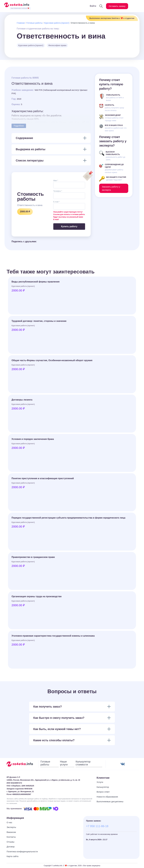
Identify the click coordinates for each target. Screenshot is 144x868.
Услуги (100, 782)
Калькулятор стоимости (83, 763)
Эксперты (11, 827)
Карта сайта (13, 856)
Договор (11, 847)
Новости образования (107, 797)
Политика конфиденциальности (22, 851)
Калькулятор (103, 787)
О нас (9, 822)
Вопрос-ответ (103, 792)
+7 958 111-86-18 (97, 826)
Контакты (11, 837)
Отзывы (10, 842)
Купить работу (69, 226)
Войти (92, 6)
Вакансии (11, 832)
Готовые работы (35, 23)
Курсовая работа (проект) (57, 23)
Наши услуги (64, 763)
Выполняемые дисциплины (110, 801)
